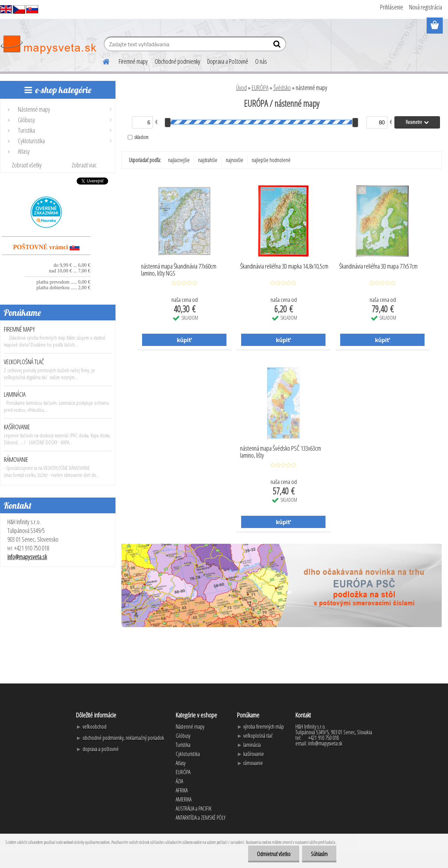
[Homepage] (102, 61)
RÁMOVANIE (16, 459)
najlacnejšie (179, 160)
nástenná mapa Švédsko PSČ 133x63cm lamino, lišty (281, 452)
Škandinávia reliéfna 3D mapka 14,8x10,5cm (284, 266)
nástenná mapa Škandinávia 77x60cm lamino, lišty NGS (179, 270)
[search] (278, 46)
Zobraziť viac (84, 165)
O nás (261, 61)
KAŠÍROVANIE (17, 427)
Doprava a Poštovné (228, 61)
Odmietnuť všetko (274, 854)
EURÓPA (260, 88)
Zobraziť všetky (27, 165)
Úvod (241, 88)
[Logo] (48, 45)
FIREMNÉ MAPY (19, 329)
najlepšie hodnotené (271, 160)
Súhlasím (319, 854)
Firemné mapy (133, 61)
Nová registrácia (426, 7)
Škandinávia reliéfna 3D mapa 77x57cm (378, 266)
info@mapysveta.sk (27, 557)
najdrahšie (208, 160)
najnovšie (234, 160)
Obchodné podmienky (177, 61)
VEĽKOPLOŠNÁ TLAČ (24, 362)
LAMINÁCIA (15, 394)
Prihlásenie (392, 7)
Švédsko (282, 88)
